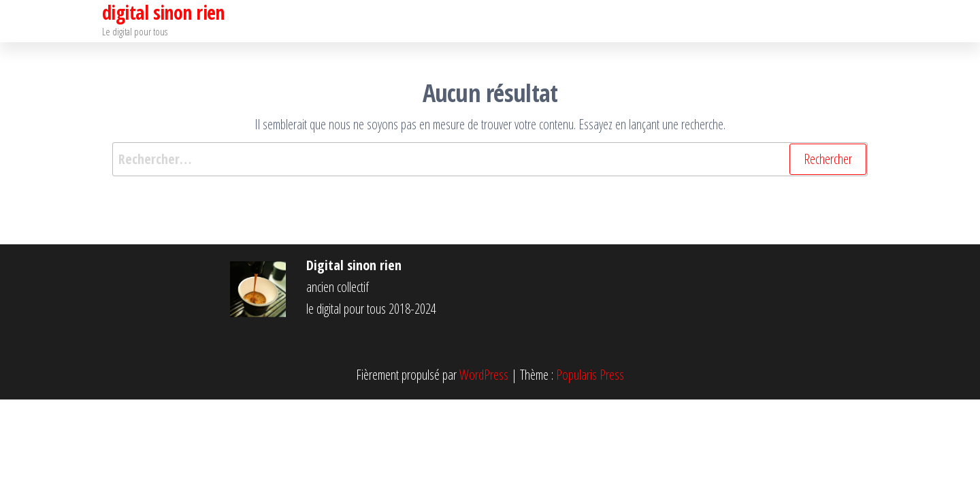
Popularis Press (590, 375)
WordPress (484, 375)
